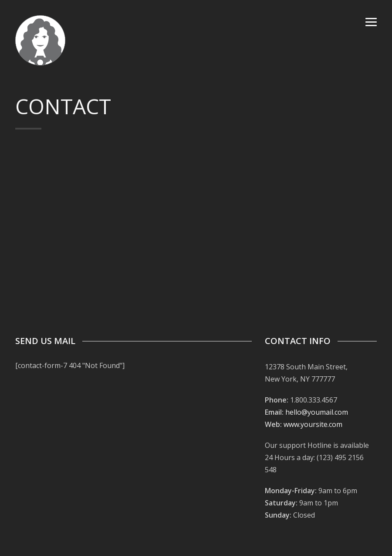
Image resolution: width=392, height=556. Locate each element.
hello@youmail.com (317, 412)
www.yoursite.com (313, 424)
